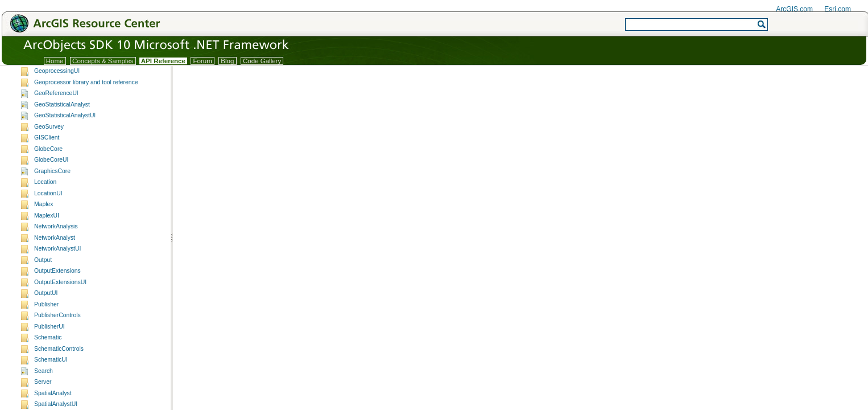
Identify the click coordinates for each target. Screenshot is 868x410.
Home (55, 61)
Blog (227, 61)
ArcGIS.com (794, 9)
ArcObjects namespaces (52, 75)
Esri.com (838, 9)
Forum (202, 61)
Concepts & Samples (103, 61)
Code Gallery (262, 61)
